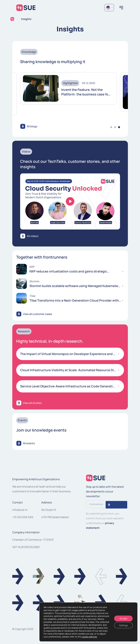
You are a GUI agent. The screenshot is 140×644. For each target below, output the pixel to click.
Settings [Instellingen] (123, 625)
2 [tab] (115, 127)
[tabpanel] (68, 88)
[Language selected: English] (109, 8)
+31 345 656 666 (23, 517)
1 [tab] (111, 127)
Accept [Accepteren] (123, 618)
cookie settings (89, 637)
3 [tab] (119, 127)
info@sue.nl (20, 510)
